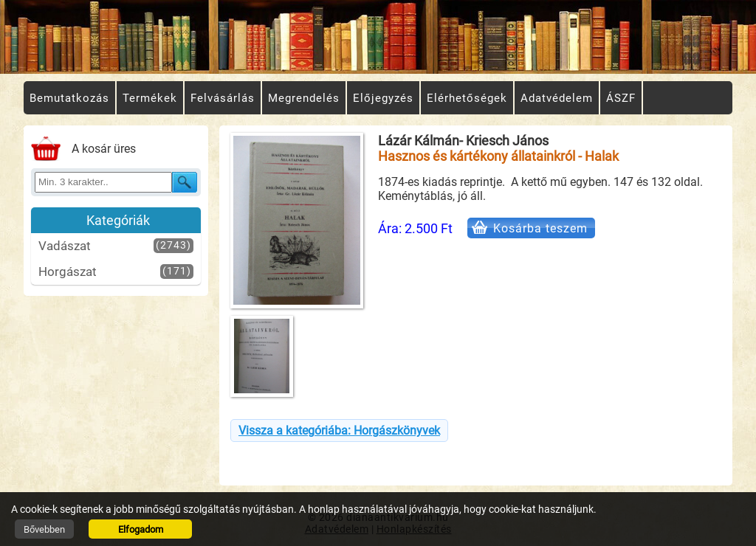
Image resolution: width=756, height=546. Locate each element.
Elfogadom (141, 529)
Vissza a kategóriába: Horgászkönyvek (339, 431)
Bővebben (44, 529)
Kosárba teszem (540, 228)
